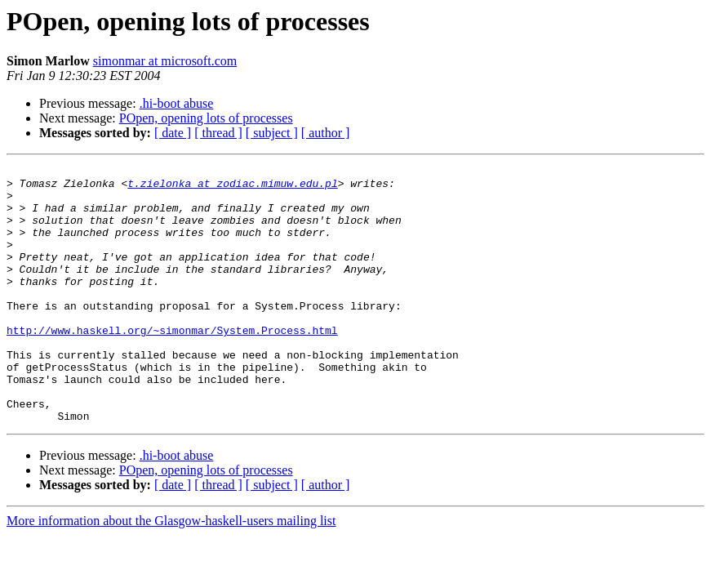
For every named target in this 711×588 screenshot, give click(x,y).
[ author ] (326, 133)
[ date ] (173, 133)
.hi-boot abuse (177, 103)
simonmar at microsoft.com (165, 61)
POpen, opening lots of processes (206, 118)
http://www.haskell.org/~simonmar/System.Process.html (172, 364)
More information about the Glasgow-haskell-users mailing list (171, 572)
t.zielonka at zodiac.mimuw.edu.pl (232, 188)
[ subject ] (272, 133)
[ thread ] (218, 133)
